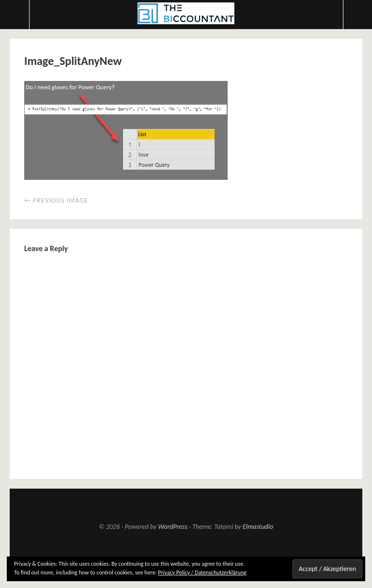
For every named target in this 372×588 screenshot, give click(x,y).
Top (186, 555)
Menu (15, 15)
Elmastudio (258, 527)
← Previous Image (56, 200)
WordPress (173, 527)
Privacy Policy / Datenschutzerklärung (202, 572)
